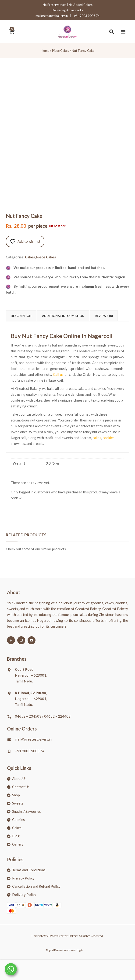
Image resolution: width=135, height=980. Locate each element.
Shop (16, 795)
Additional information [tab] (63, 316)
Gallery (18, 844)
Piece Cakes (60, 50)
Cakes (30, 257)
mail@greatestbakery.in (52, 16)
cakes (97, 438)
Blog (16, 836)
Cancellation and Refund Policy (36, 886)
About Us (19, 779)
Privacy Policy (23, 878)
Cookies (18, 820)
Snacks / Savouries (27, 811)
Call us (58, 374)
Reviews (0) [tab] (104, 316)
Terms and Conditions (29, 870)
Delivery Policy (24, 894)
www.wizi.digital (74, 950)
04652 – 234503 (28, 716)
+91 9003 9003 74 (87, 16)
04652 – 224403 (57, 716)
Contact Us (21, 787)
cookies (108, 438)
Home (45, 50)
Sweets (18, 803)
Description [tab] (21, 316)
